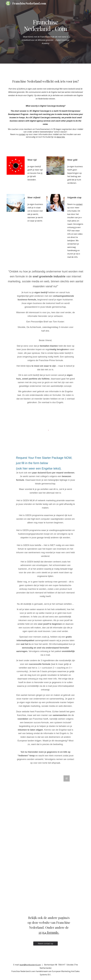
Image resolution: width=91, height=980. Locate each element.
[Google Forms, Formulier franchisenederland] (45, 842)
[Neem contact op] (45, 944)
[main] (45, 25)
